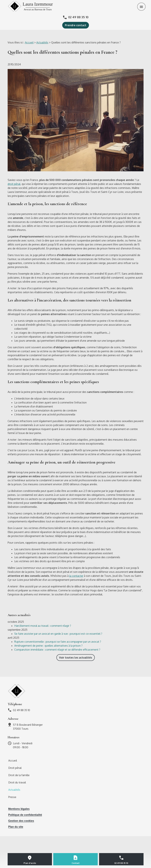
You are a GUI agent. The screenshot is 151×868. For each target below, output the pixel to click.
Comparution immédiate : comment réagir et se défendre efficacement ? (57, 650)
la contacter (76, 576)
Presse (12, 797)
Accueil (29, 42)
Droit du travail (17, 782)
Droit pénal (15, 768)
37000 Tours (28, 727)
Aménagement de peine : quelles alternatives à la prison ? (48, 646)
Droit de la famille (19, 775)
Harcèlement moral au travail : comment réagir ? (43, 626)
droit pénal (14, 184)
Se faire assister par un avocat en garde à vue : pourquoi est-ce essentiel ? (58, 634)
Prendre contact (76, 25)
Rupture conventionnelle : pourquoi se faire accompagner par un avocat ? (58, 642)
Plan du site (16, 827)
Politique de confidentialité (25, 815)
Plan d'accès (30, 863)
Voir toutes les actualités (76, 658)
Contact (76, 863)
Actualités (42, 42)
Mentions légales (19, 809)
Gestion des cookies (21, 821)
